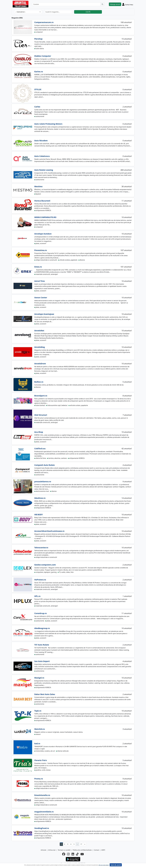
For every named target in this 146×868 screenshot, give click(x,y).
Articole (43, 850)
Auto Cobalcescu (42, 156)
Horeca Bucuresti (42, 201)
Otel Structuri (41, 415)
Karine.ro (39, 72)
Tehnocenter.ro (41, 548)
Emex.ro (38, 267)
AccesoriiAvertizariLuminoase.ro (49, 531)
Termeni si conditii (64, 850)
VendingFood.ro (42, 828)
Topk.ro (38, 711)
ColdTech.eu (40, 449)
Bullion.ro (39, 382)
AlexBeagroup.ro (42, 628)
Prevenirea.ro (41, 250)
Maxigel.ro (39, 678)
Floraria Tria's (41, 760)
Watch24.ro (40, 729)
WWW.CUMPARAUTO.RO (45, 217)
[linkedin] (73, 854)
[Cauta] (102, 4)
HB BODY (39, 515)
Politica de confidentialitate (82, 850)
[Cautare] (66, 4)
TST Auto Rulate (42, 645)
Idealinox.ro (40, 498)
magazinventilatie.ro (44, 812)
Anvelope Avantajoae (44, 314)
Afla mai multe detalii (104, 865)
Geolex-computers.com (45, 565)
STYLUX (38, 89)
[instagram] (68, 854)
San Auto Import (42, 661)
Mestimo (38, 186)
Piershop (38, 39)
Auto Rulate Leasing (44, 170)
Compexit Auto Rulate (45, 465)
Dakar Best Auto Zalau (45, 694)
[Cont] (128, 4)
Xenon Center (41, 298)
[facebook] (64, 854)
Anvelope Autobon (43, 234)
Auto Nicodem (41, 141)
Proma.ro (39, 779)
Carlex (37, 107)
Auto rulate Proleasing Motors (48, 124)
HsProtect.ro (40, 580)
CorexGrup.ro (41, 613)
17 (81, 844)
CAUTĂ (88, 12)
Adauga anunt (115, 4)
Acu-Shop (39, 432)
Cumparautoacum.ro (44, 22)
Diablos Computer (43, 56)
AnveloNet (39, 331)
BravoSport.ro (41, 396)
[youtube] (82, 854)
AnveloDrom (40, 364)
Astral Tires (40, 281)
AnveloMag (40, 347)
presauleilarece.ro (43, 482)
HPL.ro (37, 596)
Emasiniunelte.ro (42, 795)
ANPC (103, 850)
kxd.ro (37, 744)
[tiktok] (77, 854)
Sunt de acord (116, 865)
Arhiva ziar (52, 850)
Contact (96, 850)
